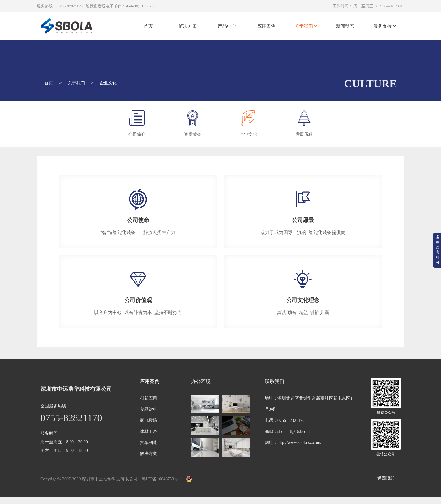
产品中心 (227, 26)
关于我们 (306, 26)
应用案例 (266, 26)
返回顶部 (386, 478)
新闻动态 (345, 26)
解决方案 (188, 26)
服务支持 (385, 26)
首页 (148, 26)
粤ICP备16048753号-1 (162, 479)
